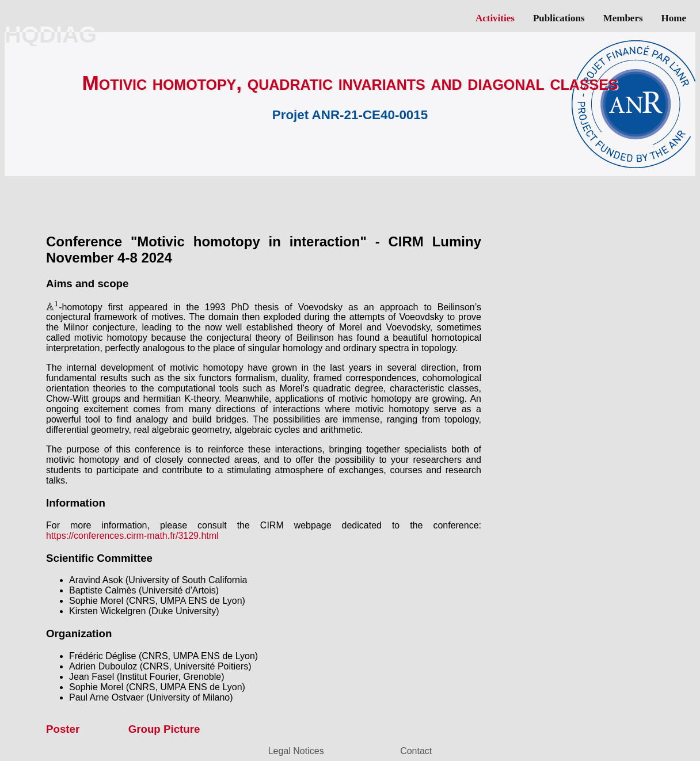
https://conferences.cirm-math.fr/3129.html (132, 536)
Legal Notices (296, 751)
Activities (495, 18)
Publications (559, 18)
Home (674, 18)
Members (623, 18)
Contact (416, 751)
